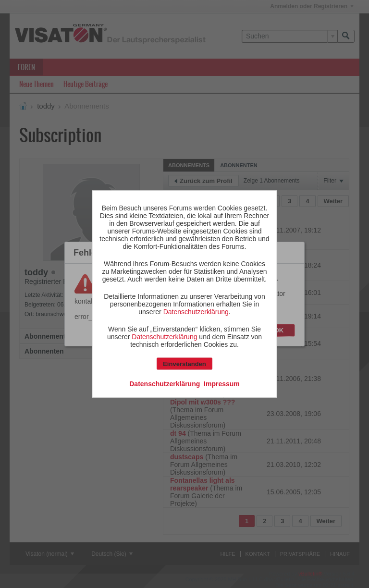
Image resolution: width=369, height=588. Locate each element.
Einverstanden (184, 364)
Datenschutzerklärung (196, 312)
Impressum (222, 384)
